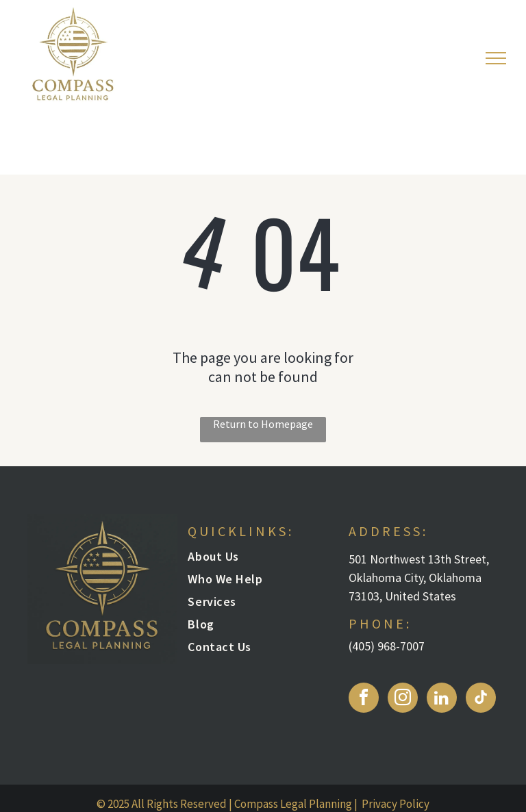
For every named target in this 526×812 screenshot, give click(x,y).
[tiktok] (481, 699)
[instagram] (403, 699)
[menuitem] (256, 560)
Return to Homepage (263, 424)
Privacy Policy (396, 804)
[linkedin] (442, 699)
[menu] (496, 58)
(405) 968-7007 (387, 646)
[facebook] (364, 699)
